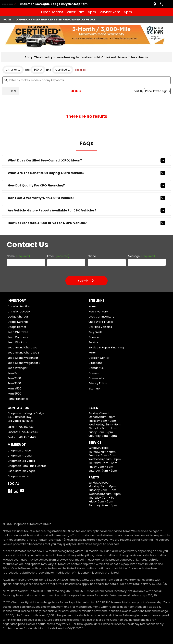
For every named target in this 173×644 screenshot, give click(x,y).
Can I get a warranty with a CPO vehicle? (86, 198)
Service (93, 342)
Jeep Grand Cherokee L (23, 353)
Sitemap (94, 389)
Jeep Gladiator (18, 342)
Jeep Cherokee (18, 332)
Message (141, 256)
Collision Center (99, 358)
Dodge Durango (18, 322)
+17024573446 (26, 437)
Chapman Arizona (20, 456)
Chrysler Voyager (19, 312)
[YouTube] (22, 491)
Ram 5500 (14, 394)
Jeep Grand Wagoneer (23, 358)
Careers (94, 373)
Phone (92, 256)
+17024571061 (25, 427)
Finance (94, 337)
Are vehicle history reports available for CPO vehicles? (86, 210)
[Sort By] (157, 91)
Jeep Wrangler (18, 368)
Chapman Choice (19, 451)
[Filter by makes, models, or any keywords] (86, 80)
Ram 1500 (14, 373)
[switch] (169, 4)
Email (58, 256)
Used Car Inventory (101, 317)
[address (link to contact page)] (155, 4)
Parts (92, 353)
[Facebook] (10, 491)
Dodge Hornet (17, 327)
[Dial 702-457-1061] (162, 4)
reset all (81, 70)
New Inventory (98, 312)
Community (96, 378)
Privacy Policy (98, 383)
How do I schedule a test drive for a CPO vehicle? (86, 223)
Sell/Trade (95, 332)
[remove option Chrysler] (13, 70)
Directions (95, 363)
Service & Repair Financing (106, 348)
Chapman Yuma (18, 476)
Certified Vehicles (100, 327)
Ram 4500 (14, 389)
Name (18, 256)
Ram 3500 (14, 383)
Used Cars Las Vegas (21, 471)
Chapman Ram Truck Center (27, 466)
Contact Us (96, 368)
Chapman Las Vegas (21, 461)
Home (7, 20)
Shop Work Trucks (101, 322)
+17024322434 (28, 432)
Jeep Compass (18, 337)
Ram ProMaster (18, 399)
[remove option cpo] (63, 70)
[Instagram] (16, 491)
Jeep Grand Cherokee (22, 348)
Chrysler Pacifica (19, 306)
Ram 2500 (14, 378)
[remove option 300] (38, 70)
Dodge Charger (18, 317)
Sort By (139, 91)
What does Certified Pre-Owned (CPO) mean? (86, 160)
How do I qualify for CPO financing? (86, 185)
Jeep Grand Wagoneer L (24, 363)
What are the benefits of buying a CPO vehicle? (86, 173)
